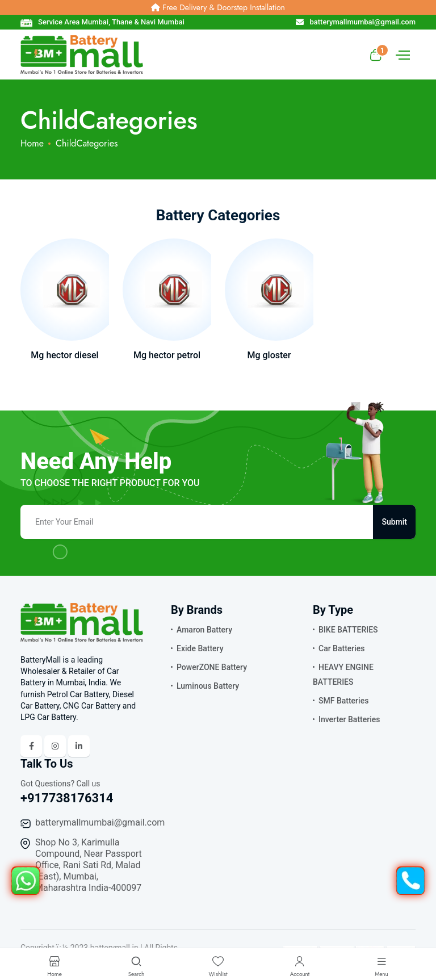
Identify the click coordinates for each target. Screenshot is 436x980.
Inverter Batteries (349, 719)
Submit (394, 522)
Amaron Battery (204, 630)
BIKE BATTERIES (348, 630)
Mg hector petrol (167, 355)
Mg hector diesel (64, 355)
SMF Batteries (343, 701)
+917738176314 (67, 798)
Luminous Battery (208, 686)
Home (32, 143)
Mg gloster (269, 355)
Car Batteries (342, 648)
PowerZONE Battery (212, 667)
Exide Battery (200, 648)
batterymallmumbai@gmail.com (100, 822)
